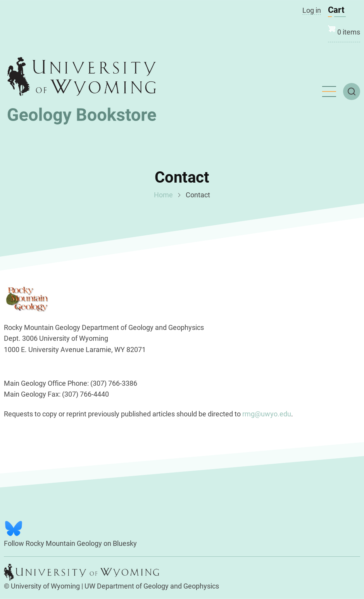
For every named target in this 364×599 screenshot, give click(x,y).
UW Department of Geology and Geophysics (152, 586)
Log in (312, 10)
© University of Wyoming (42, 586)
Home (163, 195)
